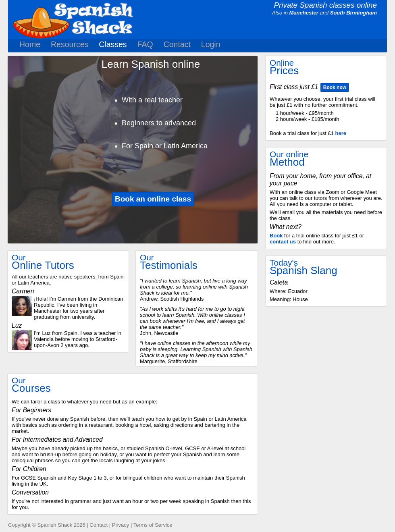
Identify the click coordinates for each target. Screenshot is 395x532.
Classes (113, 44)
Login (211, 44)
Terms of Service (153, 525)
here (341, 133)
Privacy (121, 525)
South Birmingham (353, 13)
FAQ (145, 44)
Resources (70, 44)
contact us (283, 242)
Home (30, 44)
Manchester (304, 13)
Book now (335, 87)
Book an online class (153, 199)
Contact (177, 44)
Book (276, 236)
